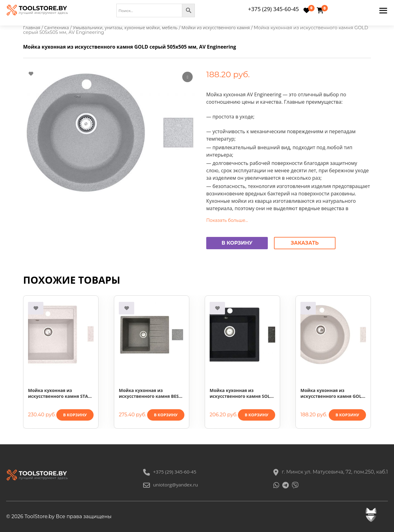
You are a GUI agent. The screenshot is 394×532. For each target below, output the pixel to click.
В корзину (237, 243)
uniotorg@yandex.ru (171, 485)
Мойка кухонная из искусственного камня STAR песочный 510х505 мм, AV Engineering (59, 394)
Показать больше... (227, 221)
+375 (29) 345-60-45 (273, 9)
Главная (32, 28)
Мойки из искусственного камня (224, 28)
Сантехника (58, 28)
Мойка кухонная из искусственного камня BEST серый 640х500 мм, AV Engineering (150, 394)
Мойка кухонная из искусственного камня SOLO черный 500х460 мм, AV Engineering (241, 394)
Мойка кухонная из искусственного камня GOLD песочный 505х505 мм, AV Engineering (333, 394)
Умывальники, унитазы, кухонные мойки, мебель (130, 28)
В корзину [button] (75, 415)
